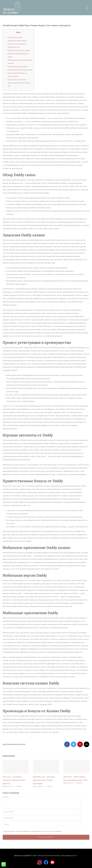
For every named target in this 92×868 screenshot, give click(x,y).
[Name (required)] (42, 812)
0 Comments (18, 786)
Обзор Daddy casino (15, 37)
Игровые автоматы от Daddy (19, 50)
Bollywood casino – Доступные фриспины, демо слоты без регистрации (44, 780)
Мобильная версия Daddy (18, 67)
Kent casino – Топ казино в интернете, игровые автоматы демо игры (14, 780)
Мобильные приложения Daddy (20, 70)
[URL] (42, 824)
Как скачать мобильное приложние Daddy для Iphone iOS (19, 83)
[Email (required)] (42, 818)
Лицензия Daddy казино (17, 41)
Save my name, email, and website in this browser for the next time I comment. (33, 831)
